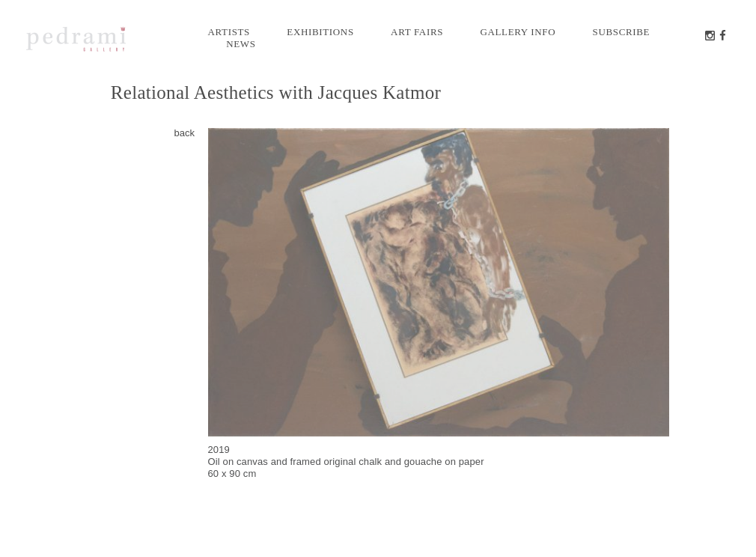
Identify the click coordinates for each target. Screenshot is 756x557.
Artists (229, 32)
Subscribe (622, 32)
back (185, 133)
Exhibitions (320, 32)
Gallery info (518, 32)
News (241, 44)
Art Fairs (417, 32)
